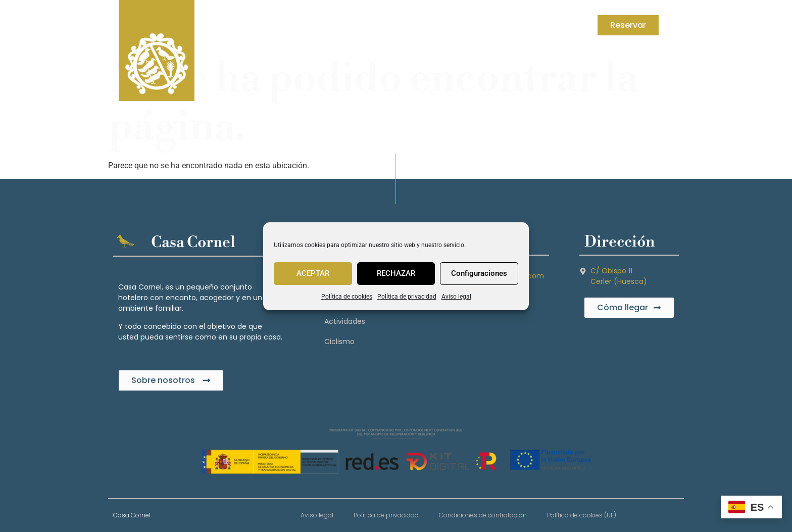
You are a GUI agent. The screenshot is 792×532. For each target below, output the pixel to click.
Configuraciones (479, 273)
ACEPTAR (313, 273)
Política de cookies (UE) (582, 515)
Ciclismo (339, 342)
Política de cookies (347, 297)
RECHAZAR (396, 273)
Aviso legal (456, 297)
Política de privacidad (407, 297)
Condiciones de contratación (483, 515)
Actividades (345, 321)
